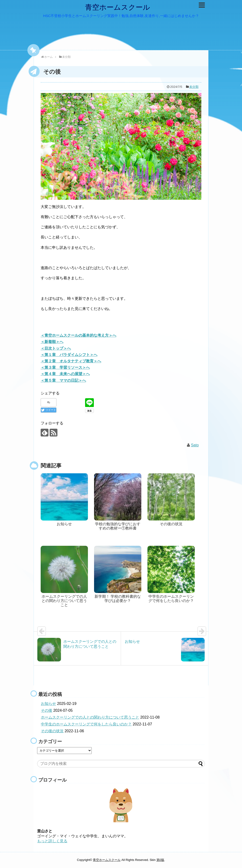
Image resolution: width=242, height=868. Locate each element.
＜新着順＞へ (52, 342)
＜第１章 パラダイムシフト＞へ (69, 355)
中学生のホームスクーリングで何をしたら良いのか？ (86, 724)
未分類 (194, 87)
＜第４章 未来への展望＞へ (65, 374)
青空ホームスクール (118, 7)
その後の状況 (52, 731)
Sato (195, 445)
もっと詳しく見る (52, 841)
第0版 (160, 860)
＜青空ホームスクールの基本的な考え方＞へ (78, 335)
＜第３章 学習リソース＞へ (65, 367)
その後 (47, 710)
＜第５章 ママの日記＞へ (63, 380)
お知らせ (48, 704)
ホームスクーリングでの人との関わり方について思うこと (90, 717)
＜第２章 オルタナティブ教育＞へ (71, 361)
